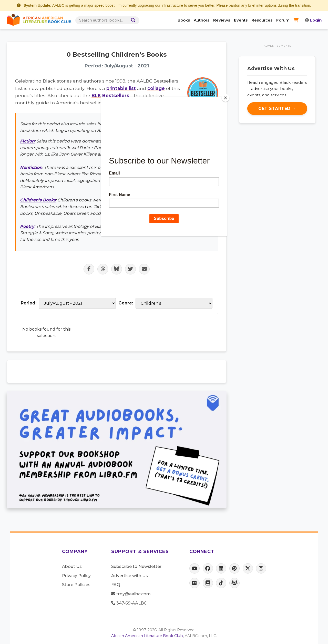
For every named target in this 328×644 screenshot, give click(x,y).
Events (241, 20)
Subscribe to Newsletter (136, 566)
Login (313, 20)
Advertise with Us (130, 576)
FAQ (116, 585)
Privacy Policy (76, 576)
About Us (72, 566)
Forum (283, 20)
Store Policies (76, 585)
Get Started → (277, 109)
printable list (121, 88)
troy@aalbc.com (131, 594)
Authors (202, 20)
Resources (262, 20)
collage (156, 88)
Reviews (222, 20)
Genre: (126, 303)
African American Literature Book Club (147, 636)
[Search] (132, 20)
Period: (29, 303)
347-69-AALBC (129, 603)
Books (184, 20)
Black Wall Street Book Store (158, 124)
